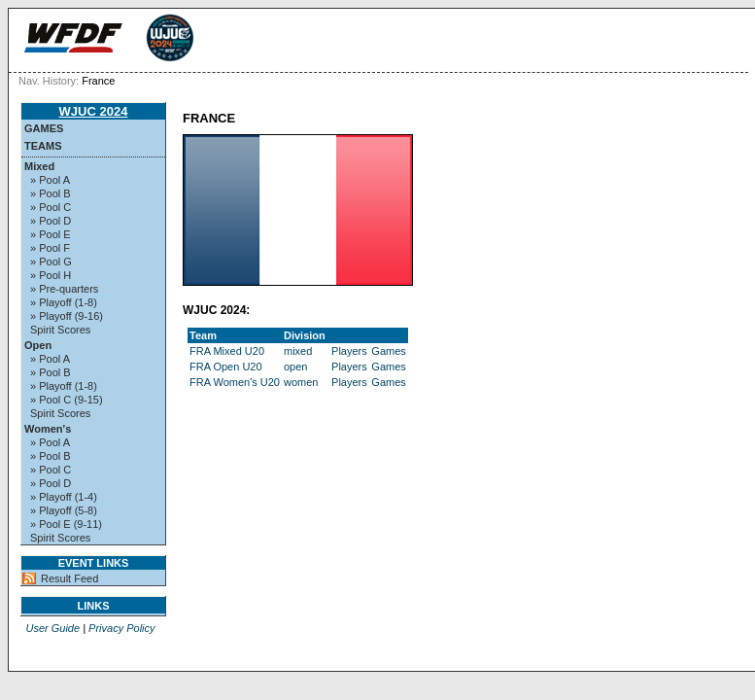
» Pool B (51, 193)
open (295, 367)
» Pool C (51, 207)
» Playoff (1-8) (64, 302)
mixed (298, 351)
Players (349, 351)
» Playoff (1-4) (64, 497)
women (301, 382)
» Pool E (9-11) (66, 524)
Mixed (39, 166)
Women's (48, 429)
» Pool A (50, 180)
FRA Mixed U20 (227, 351)
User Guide (52, 628)
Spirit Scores (60, 330)
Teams (43, 146)
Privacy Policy (121, 628)
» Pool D (51, 221)
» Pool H (51, 275)
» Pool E (51, 234)
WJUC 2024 (94, 111)
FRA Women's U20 (235, 382)
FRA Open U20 (226, 367)
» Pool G (51, 262)
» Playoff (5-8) (64, 510)
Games (44, 128)
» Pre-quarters (64, 289)
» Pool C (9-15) (67, 400)
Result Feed (69, 578)
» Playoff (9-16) (67, 316)
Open (38, 345)
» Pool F (50, 248)
